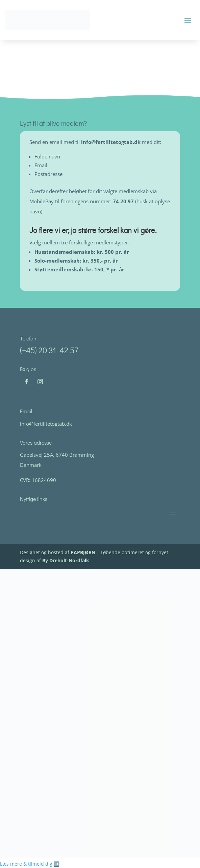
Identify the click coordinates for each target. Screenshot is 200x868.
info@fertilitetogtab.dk (111, 142)
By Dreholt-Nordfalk (66, 560)
